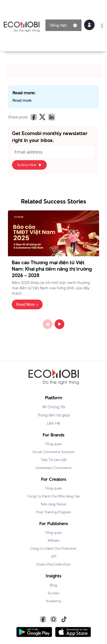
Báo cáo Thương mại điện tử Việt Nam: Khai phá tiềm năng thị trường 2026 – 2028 (52, 269)
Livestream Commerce (53, 468)
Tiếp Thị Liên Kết (54, 460)
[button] (102, 26)
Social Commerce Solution (53, 452)
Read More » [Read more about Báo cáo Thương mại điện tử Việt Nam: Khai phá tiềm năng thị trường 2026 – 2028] (27, 305)
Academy (54, 601)
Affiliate (53, 540)
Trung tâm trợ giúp (54, 415)
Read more (22, 100)
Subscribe (27, 165)
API (54, 556)
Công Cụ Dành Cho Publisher (53, 548)
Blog (53, 585)
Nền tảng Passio (54, 504)
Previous (47, 324)
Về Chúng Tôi (54, 407)
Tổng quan (53, 444)
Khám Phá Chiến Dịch (53, 564)
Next (60, 324)
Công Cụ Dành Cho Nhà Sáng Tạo (54, 496)
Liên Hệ (54, 423)
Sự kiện (54, 593)
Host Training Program (54, 512)
